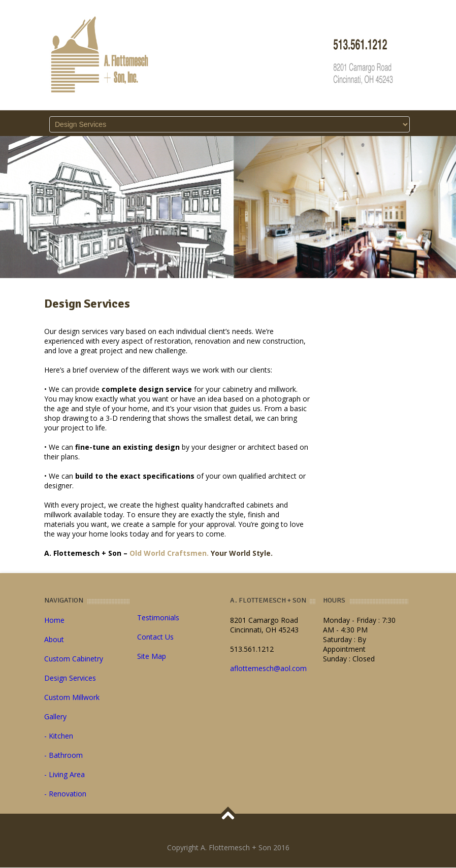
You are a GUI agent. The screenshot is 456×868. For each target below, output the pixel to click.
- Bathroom (63, 755)
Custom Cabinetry (74, 659)
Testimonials (158, 617)
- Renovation (65, 794)
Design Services (70, 678)
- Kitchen (59, 736)
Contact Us (155, 637)
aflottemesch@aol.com (268, 668)
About (54, 639)
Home (54, 620)
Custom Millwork (72, 697)
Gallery (55, 716)
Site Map (152, 656)
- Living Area (64, 774)
